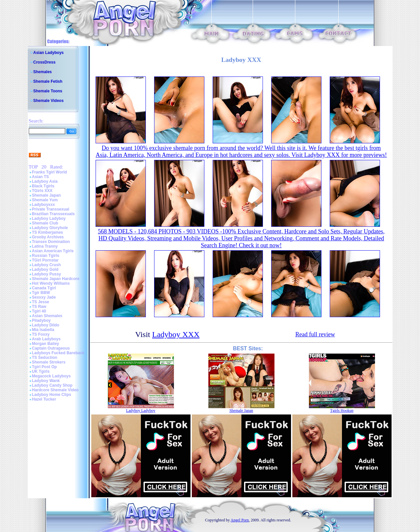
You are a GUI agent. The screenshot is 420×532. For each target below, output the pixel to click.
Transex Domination (51, 242)
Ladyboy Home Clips (52, 395)
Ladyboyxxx (43, 205)
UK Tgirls (41, 371)
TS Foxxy (41, 334)
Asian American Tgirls (53, 251)
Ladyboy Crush (46, 265)
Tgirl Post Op (44, 367)
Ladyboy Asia (45, 181)
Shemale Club (45, 223)
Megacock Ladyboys (51, 376)
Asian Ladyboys (49, 53)
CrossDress (44, 62)
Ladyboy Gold (45, 269)
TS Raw (39, 307)
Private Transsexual (51, 209)
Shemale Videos (49, 101)
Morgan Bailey (46, 344)
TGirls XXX (42, 191)
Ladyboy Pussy (47, 274)
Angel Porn (240, 520)
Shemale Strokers (49, 362)
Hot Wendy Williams (51, 283)
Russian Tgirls (46, 256)
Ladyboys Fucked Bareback (58, 353)
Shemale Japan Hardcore (56, 279)
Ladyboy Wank (46, 381)
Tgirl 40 (39, 311)
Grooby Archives (48, 237)
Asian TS (41, 177)
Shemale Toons (48, 91)
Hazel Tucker (44, 399)
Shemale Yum (45, 200)
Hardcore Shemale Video (55, 390)
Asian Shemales (47, 316)
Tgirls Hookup (342, 411)
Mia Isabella (43, 330)
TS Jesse (41, 302)
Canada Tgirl (44, 288)
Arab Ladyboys (46, 339)
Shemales (43, 72)
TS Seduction (45, 358)
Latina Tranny (45, 246)
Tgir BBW (41, 293)
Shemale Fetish (48, 81)
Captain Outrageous (51, 348)
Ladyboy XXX (176, 334)
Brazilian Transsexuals (53, 214)
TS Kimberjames (48, 232)
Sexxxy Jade (44, 297)
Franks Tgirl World (50, 172)
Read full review (315, 334)
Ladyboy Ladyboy (49, 218)
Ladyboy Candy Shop (52, 385)
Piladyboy (42, 320)
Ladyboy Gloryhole (50, 228)
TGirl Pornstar (45, 260)
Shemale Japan (46, 195)
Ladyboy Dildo (46, 325)
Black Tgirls (43, 186)
